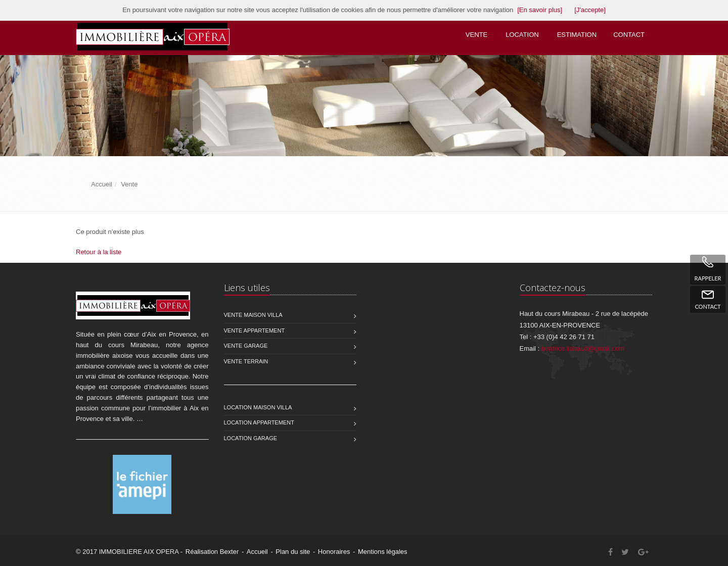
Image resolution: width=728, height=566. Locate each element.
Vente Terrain (246, 361)
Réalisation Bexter (212, 552)
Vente (476, 35)
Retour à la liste (99, 252)
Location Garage (251, 438)
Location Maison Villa (258, 407)
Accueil (257, 552)
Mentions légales (383, 552)
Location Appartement (259, 422)
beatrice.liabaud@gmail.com (583, 348)
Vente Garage (246, 346)
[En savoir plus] (540, 10)
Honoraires (334, 552)
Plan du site (293, 552)
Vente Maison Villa (253, 315)
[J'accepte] (590, 10)
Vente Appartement (255, 331)
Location (522, 35)
